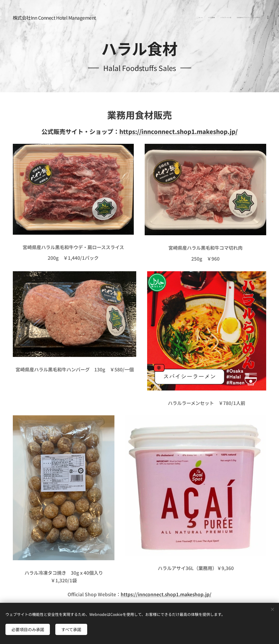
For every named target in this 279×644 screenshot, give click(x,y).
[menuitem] (243, 18)
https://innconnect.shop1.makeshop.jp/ (178, 131)
